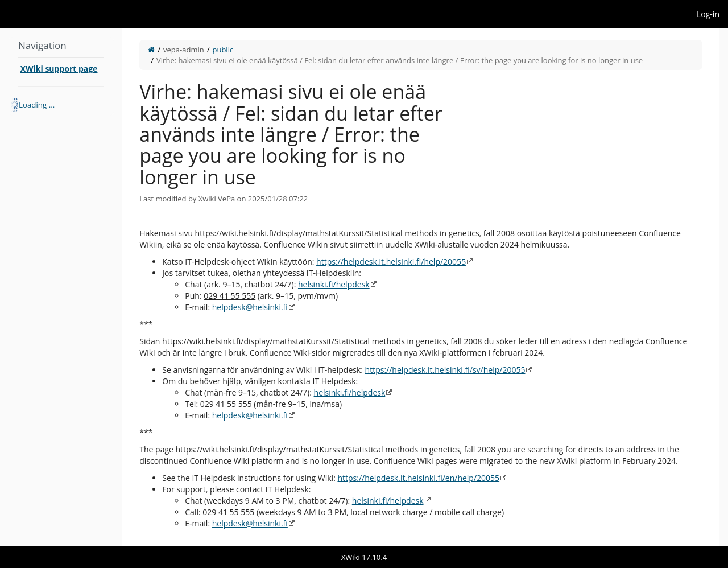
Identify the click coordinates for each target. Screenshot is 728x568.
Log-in (708, 14)
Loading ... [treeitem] (37, 105)
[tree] (61, 105)
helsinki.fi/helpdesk (334, 284)
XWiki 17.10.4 (364, 557)
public (223, 50)
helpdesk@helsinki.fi (250, 307)
